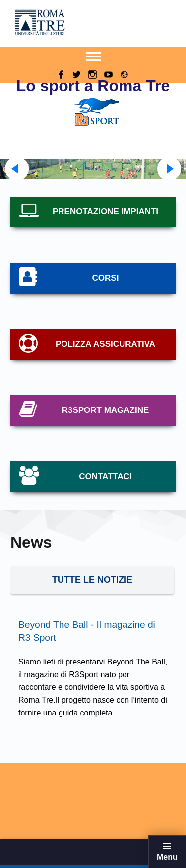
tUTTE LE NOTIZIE (92, 580)
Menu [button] (167, 857)
